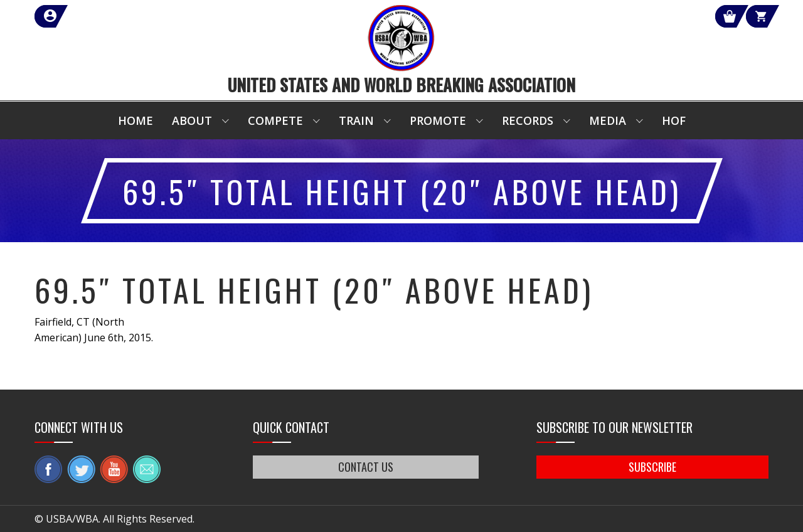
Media (608, 120)
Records (528, 120)
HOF (674, 120)
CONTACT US (366, 467)
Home (136, 120)
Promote (438, 120)
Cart (746, 16)
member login (96, 16)
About (192, 120)
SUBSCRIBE (652, 467)
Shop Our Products (635, 16)
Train (356, 120)
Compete (275, 120)
